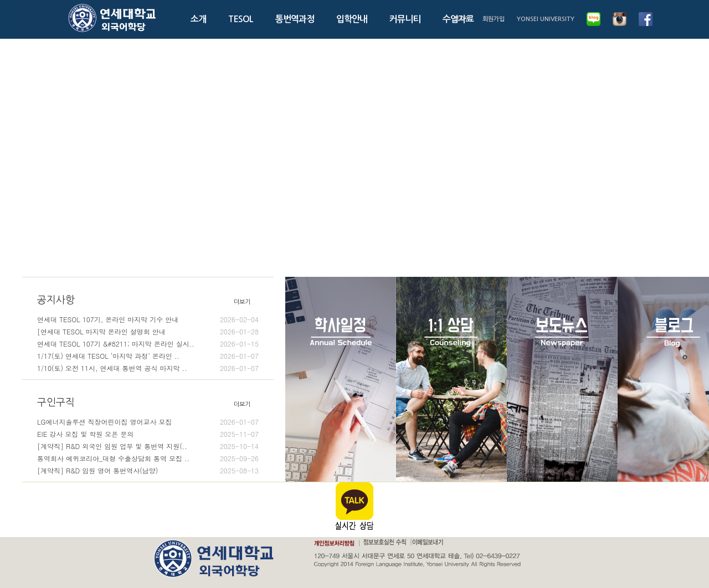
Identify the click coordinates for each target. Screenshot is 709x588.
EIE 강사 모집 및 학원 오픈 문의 (148, 434)
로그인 (462, 19)
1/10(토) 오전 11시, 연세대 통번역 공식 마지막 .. (148, 368)
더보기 (242, 302)
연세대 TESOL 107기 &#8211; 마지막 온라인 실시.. (148, 344)
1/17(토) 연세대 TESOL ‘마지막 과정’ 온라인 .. (148, 356)
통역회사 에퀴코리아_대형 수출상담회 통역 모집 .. (148, 458)
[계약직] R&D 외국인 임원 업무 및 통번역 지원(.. (148, 446)
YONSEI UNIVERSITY (546, 19)
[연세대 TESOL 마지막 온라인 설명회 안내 (148, 332)
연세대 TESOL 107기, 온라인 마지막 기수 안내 (148, 319)
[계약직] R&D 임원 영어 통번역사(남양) (148, 471)
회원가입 (494, 19)
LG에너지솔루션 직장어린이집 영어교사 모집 (148, 422)
